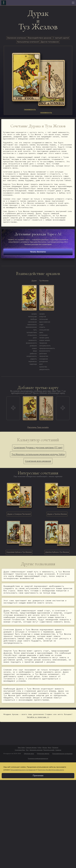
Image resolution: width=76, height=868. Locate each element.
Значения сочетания (16, 38)
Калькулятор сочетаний (28, 42)
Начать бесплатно (38, 252)
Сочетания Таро (20, 750)
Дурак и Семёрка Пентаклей (19, 514)
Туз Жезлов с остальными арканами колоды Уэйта (38, 454)
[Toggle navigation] (73, 3)
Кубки (40, 748)
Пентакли (55, 748)
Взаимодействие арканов (39, 38)
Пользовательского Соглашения (23, 770)
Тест (27, 750)
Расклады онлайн (49, 750)
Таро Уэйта (21, 748)
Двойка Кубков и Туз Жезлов (57, 552)
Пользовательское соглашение (62, 754)
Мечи (50, 748)
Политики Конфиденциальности (51, 770)
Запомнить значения (36, 750)
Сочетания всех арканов (38, 461)
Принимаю (38, 776)
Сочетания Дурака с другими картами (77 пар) (38, 447)
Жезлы (45, 748)
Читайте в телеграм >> (38, 717)
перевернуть (30, 109)
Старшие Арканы (31, 748)
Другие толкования (50, 42)
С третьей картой (61, 38)
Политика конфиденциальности (38, 759)
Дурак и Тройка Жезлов (57, 514)
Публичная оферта (43, 754)
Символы (58, 750)
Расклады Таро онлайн (38, 427)
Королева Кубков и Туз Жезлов (19, 552)
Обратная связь (29, 754)
